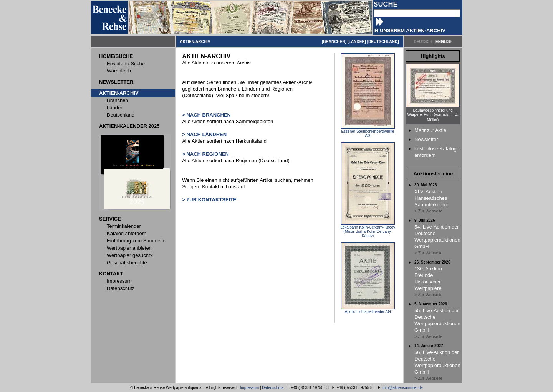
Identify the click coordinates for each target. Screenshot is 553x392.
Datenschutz (273, 388)
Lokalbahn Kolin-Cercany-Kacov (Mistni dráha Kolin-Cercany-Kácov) (368, 230)
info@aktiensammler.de (403, 388)
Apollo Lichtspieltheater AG (368, 310)
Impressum (249, 388)
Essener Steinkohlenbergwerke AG (368, 132)
